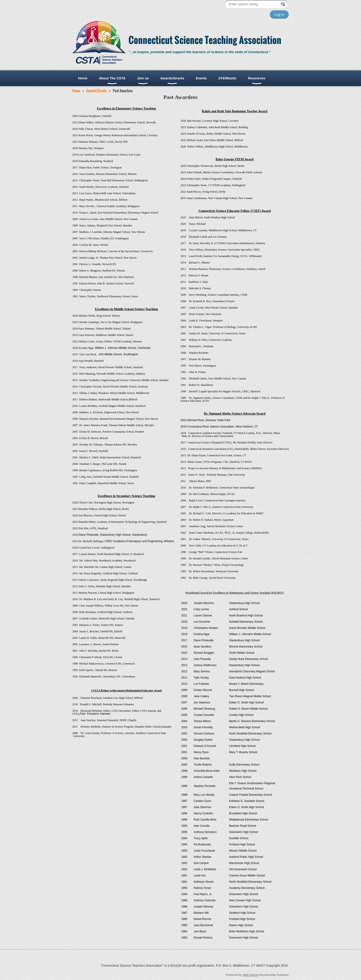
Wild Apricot (251, 975)
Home (76, 91)
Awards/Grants (96, 91)
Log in (279, 14)
